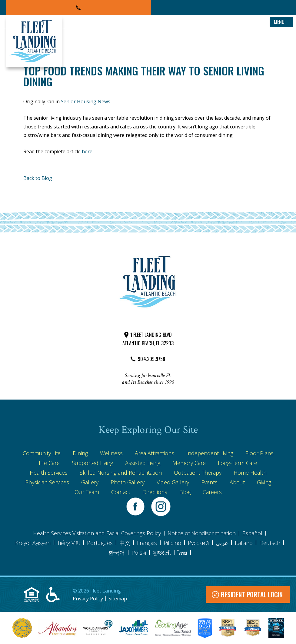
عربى (222, 543)
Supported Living (92, 463)
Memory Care (189, 463)
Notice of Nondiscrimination (202, 533)
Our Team (87, 492)
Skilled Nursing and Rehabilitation (121, 473)
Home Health (250, 473)
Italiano (244, 543)
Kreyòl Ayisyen (33, 543)
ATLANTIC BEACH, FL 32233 (148, 343)
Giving (264, 482)
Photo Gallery (128, 482)
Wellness (111, 453)
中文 (125, 543)
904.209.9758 (151, 359)
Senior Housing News (86, 101)
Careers (212, 492)
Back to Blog (38, 178)
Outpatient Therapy (198, 473)
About (237, 482)
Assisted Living (143, 463)
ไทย (182, 553)
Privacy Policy (88, 599)
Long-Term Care (238, 463)
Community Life (42, 453)
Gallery (90, 482)
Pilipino (172, 543)
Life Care (49, 463)
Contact (121, 492)
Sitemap (118, 599)
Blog (185, 492)
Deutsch (270, 543)
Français (147, 543)
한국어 (117, 553)
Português (100, 543)
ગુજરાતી (162, 553)
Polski (139, 553)
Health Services (49, 473)
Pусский (198, 543)
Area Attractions (155, 453)
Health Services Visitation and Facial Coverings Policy (97, 533)
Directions (155, 492)
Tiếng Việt (69, 543)
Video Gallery (173, 482)
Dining (80, 453)
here (87, 151)
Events (209, 482)
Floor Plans (259, 453)
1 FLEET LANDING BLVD (151, 335)
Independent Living (210, 453)
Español (252, 533)
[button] (79, 8)
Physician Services (47, 482)
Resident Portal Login (252, 594)
